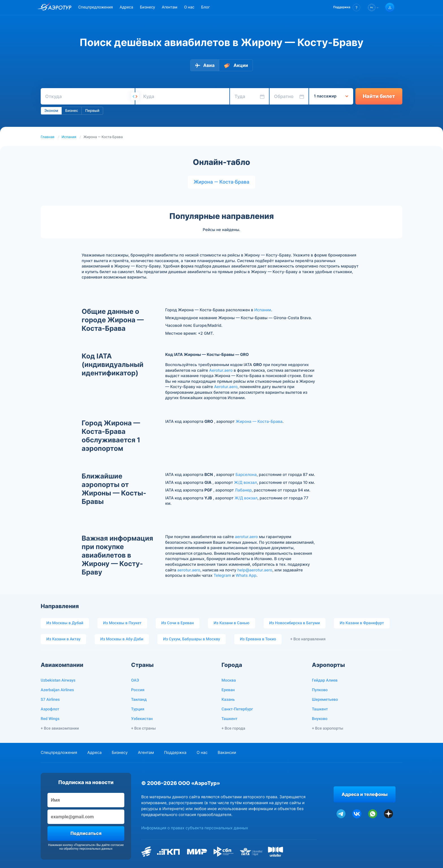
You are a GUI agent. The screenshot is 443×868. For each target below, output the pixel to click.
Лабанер (243, 490)
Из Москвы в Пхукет (122, 623)
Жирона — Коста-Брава (221, 182)
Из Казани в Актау (63, 639)
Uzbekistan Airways (58, 680)
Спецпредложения (95, 7)
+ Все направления (308, 639)
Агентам (170, 7)
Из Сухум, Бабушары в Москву (192, 639)
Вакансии (227, 753)
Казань (228, 700)
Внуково (320, 719)
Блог (206, 7)
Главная (48, 137)
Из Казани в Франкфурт (362, 623)
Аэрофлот (50, 709)
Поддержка (175, 753)
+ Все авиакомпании (60, 728)
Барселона (246, 475)
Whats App (246, 576)
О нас (189, 7)
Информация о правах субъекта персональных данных (195, 828)
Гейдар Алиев (325, 680)
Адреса (126, 7)
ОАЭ (135, 680)
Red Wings (50, 719)
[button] (347, 7)
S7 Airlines (50, 700)
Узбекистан (142, 719)
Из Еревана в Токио (258, 639)
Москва (229, 680)
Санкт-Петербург (237, 709)
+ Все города (233, 728)
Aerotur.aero (221, 370)
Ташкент (230, 719)
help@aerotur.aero (255, 570)
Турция (138, 709)
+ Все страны (143, 728)
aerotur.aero (246, 537)
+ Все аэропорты (328, 728)
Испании (263, 310)
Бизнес (72, 111)
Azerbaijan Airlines (57, 690)
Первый (92, 111)
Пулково (320, 690)
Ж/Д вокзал (245, 483)
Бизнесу (147, 7)
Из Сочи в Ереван (178, 623)
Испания (69, 137)
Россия (138, 690)
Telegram (222, 576)
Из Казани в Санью (232, 623)
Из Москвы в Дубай (65, 623)
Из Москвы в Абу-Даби (122, 639)
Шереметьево (325, 700)
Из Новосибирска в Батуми (295, 623)
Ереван (228, 690)
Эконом (51, 111)
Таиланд (139, 700)
